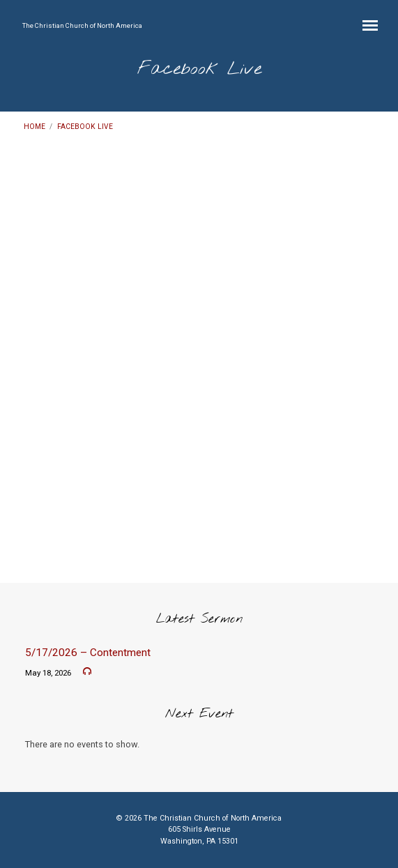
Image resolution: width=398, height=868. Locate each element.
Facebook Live (85, 127)
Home (35, 127)
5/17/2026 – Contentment (88, 653)
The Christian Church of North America (82, 25)
